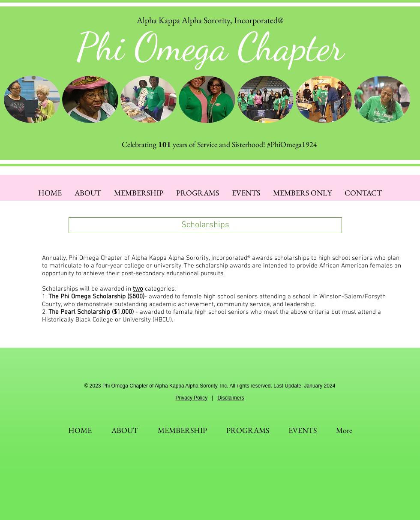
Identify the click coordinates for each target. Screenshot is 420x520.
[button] (32, 99)
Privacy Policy (192, 398)
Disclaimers (231, 398)
